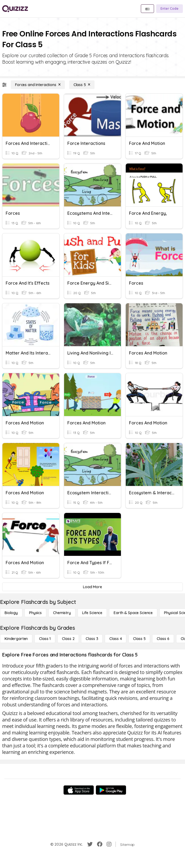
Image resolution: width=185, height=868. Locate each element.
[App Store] (79, 790)
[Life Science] (92, 613)
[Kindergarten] (16, 639)
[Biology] (11, 613)
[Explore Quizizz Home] (15, 9)
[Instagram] (109, 844)
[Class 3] (92, 639)
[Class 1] (45, 639)
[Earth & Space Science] (133, 613)
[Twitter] (90, 844)
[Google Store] (111, 790)
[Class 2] (68, 639)
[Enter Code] (170, 9)
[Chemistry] (62, 613)
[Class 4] (116, 639)
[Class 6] (163, 639)
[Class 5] (82, 85)
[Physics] (35, 613)
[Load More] (92, 587)
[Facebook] (100, 844)
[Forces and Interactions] (38, 85)
